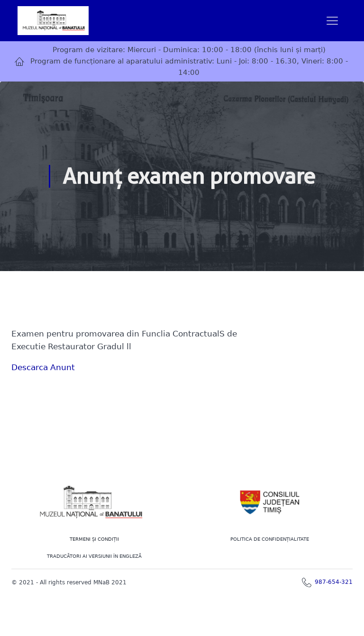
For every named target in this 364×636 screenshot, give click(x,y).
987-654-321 (334, 582)
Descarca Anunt (43, 367)
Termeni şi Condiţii (94, 539)
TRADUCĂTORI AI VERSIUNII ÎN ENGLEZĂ (94, 556)
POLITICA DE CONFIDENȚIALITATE (270, 539)
